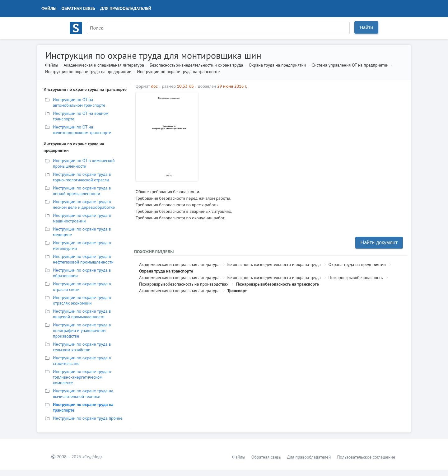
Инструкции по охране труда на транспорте (178, 72)
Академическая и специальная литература (104, 65)
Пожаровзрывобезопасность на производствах (184, 284)
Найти (366, 27)
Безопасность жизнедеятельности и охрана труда (196, 65)
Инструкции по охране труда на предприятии (88, 72)
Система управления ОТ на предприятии (350, 65)
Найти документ (379, 243)
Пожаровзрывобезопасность (356, 278)
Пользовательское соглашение (366, 457)
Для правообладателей (126, 8)
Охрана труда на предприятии (277, 65)
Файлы (49, 8)
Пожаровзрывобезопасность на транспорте (278, 284)
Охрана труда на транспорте (166, 271)
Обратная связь (78, 8)
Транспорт (237, 291)
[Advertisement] (303, 136)
